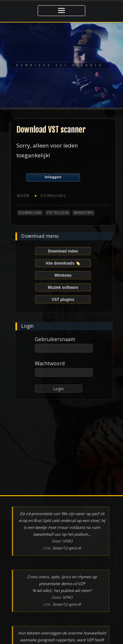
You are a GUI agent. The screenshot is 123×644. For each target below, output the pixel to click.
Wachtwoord (50, 363)
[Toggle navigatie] (61, 11)
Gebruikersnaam (55, 339)
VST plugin (58, 213)
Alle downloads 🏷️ (63, 263)
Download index (63, 251)
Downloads (53, 196)
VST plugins (63, 300)
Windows (83, 213)
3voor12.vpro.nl (66, 548)
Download (30, 213)
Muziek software (63, 287)
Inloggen (53, 177)
